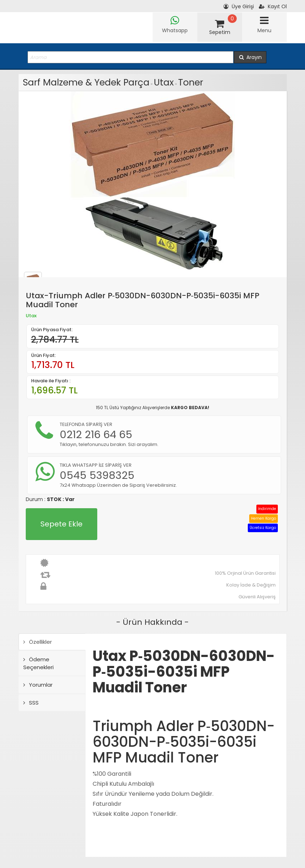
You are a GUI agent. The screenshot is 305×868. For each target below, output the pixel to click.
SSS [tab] (31, 703)
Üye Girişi (239, 6)
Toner (191, 82)
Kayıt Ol (273, 6)
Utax (164, 82)
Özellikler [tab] (38, 642)
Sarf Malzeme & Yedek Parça (86, 82)
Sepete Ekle (62, 524)
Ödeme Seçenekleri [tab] (38, 663)
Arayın (250, 57)
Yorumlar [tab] (38, 685)
